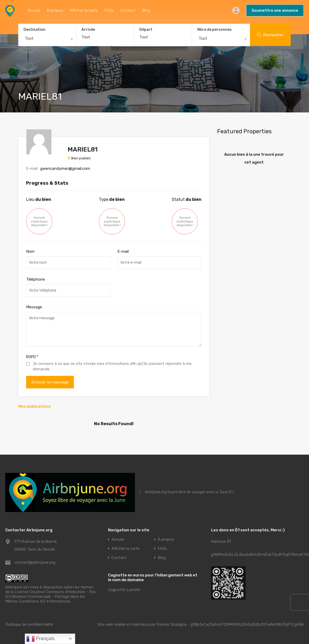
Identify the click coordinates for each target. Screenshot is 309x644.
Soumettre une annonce (275, 10)
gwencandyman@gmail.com (65, 168)
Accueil (34, 10)
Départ (146, 30)
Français (41, 639)
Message (34, 307)
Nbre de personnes (215, 30)
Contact (128, 10)
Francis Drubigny (171, 624)
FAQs (109, 10)
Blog (146, 10)
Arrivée (88, 30)
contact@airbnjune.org (35, 562)
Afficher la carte (84, 10)
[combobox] (47, 40)
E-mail (123, 251)
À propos (55, 10)
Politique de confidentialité (29, 624)
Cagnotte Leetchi (124, 590)
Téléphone (35, 279)
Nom (30, 251)
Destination (34, 30)
